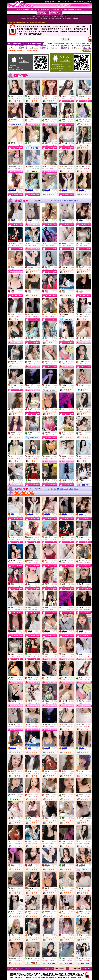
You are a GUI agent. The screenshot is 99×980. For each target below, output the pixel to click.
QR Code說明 (87, 51)
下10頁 (71, 201)
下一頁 (66, 201)
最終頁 (76, 201)
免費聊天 (38, 166)
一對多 (21, 120)
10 (62, 201)
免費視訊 (21, 96)
